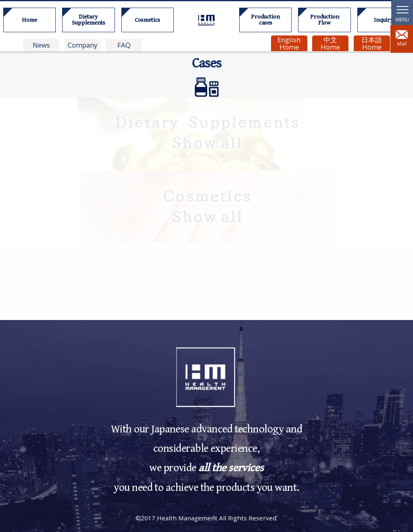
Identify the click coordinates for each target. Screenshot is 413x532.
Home (29, 20)
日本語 (371, 43)
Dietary (88, 20)
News (41, 45)
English (289, 43)
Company (82, 45)
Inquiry (384, 20)
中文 (330, 43)
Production (265, 20)
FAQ (124, 45)
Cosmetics (147, 20)
